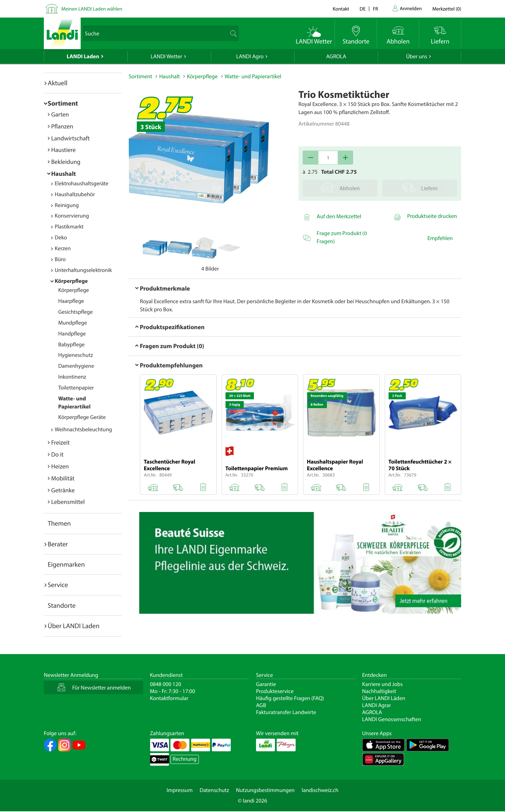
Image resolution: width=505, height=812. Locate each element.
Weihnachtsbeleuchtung (83, 430)
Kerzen (63, 248)
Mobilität (63, 478)
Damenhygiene (76, 366)
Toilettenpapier (76, 388)
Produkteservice (275, 691)
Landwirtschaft (70, 138)
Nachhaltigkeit (379, 691)
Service (58, 585)
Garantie (266, 684)
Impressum (180, 790)
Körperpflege (71, 281)
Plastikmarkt (69, 227)
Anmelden (411, 8)
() (447, 9)
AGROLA (336, 56)
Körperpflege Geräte (82, 417)
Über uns (417, 56)
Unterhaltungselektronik (83, 270)
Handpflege (72, 334)
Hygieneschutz (76, 355)
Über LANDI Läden (384, 698)
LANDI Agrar (377, 705)
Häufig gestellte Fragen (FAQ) (290, 698)
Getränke (63, 490)
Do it (57, 454)
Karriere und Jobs (383, 684)
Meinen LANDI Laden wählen (92, 9)
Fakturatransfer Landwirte (286, 712)
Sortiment (63, 103)
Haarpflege (71, 301)
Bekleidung (66, 162)
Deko (61, 238)
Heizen (60, 466)
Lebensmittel (68, 502)
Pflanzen (62, 126)
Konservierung (72, 216)
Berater (58, 544)
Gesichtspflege (76, 312)
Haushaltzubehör (75, 194)
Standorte (62, 605)
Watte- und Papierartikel (253, 76)
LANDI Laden (83, 56)
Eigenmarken (66, 564)
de (363, 9)
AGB (261, 705)
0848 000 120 (166, 684)
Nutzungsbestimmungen (265, 790)
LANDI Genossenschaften (392, 719)
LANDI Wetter (167, 56)
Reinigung (67, 205)
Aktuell (58, 83)
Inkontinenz (72, 377)
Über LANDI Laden (74, 626)
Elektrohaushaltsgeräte (82, 184)
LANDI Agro (250, 56)
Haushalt (63, 174)
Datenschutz (214, 790)
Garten (60, 114)
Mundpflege (73, 323)
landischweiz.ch (320, 790)
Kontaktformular (169, 698)
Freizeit (60, 442)
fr (375, 9)
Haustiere (63, 150)
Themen (59, 523)
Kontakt (341, 9)
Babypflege (71, 345)
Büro (60, 259)
